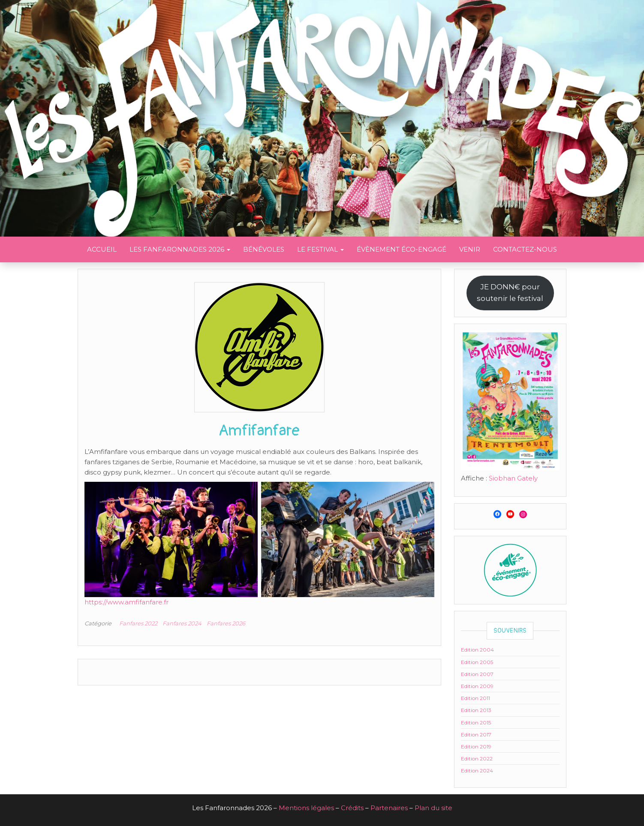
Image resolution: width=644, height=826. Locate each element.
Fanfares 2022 (138, 623)
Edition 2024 (477, 770)
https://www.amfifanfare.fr (126, 602)
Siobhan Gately (513, 478)
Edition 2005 (477, 662)
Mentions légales (306, 808)
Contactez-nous (525, 249)
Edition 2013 (476, 710)
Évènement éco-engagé (402, 249)
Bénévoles (264, 249)
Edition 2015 (476, 722)
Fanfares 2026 (226, 623)
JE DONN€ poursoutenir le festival (510, 293)
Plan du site (433, 808)
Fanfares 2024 (182, 623)
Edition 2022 (477, 758)
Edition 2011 (475, 698)
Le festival (320, 249)
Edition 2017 (476, 734)
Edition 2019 (476, 746)
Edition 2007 (477, 674)
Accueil (102, 249)
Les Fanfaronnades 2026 (180, 249)
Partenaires (389, 808)
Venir (470, 249)
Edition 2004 (477, 650)
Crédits (352, 808)
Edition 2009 (477, 686)
